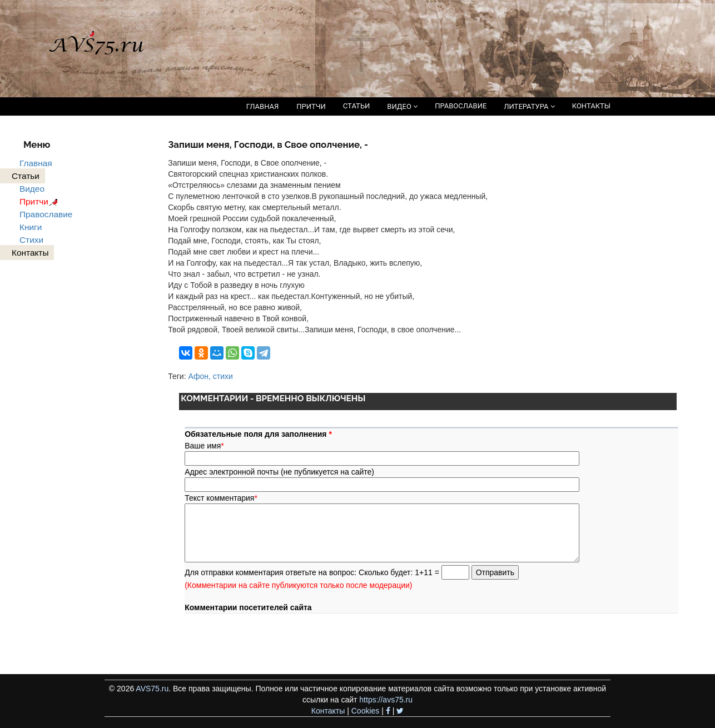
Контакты (328, 711)
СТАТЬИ (356, 106)
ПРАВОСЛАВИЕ (461, 106)
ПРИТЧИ (311, 106)
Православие (46, 214)
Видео (32, 189)
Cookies (366, 711)
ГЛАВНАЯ (263, 106)
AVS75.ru (152, 689)
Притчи (40, 201)
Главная (36, 163)
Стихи (31, 240)
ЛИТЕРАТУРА (529, 106)
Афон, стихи (210, 376)
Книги (31, 227)
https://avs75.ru (386, 700)
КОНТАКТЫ (591, 106)
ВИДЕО (402, 106)
